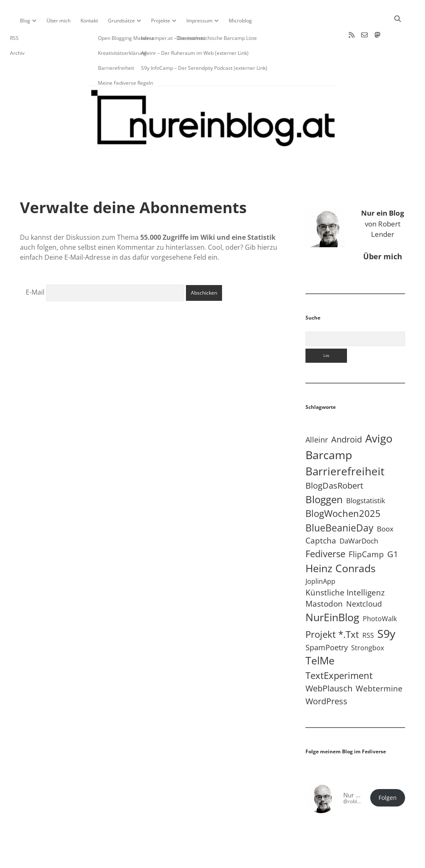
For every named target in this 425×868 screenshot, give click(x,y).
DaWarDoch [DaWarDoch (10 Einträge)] (359, 514)
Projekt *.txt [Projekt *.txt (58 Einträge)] (332, 608)
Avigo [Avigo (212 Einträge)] (379, 412)
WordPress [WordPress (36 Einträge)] (326, 674)
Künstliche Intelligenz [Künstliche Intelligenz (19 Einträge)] (345, 566)
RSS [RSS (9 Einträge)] (368, 609)
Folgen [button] (388, 771)
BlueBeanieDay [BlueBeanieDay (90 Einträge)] (340, 501)
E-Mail (35, 266)
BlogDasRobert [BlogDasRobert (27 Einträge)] (334, 459)
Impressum (199, 21)
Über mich (59, 21)
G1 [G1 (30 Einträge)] (393, 527)
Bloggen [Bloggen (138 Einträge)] (324, 473)
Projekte (161, 21)
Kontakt (89, 21)
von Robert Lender (383, 197)
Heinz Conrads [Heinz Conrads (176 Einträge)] (341, 541)
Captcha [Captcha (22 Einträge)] (321, 514)
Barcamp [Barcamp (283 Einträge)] (329, 428)
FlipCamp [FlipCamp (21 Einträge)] (366, 528)
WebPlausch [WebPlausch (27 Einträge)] (329, 662)
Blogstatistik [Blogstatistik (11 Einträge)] (366, 474)
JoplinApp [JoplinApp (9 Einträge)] (320, 554)
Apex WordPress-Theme (187, 859)
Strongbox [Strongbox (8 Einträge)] (368, 621)
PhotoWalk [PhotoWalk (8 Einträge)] (380, 592)
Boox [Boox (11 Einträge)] (385, 502)
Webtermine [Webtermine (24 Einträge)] (379, 662)
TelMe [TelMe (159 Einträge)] (320, 634)
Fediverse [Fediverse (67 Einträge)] (325, 527)
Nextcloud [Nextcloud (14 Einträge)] (364, 577)
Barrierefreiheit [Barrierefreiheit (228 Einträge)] (345, 445)
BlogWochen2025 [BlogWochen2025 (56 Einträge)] (343, 487)
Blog (25, 21)
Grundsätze (121, 21)
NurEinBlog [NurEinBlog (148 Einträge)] (332, 591)
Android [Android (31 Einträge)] (347, 413)
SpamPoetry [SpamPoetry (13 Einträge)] (327, 621)
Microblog (240, 21)
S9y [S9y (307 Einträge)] (386, 607)
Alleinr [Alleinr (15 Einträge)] (317, 413)
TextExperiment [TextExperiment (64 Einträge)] (339, 649)
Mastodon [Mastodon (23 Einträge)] (324, 577)
